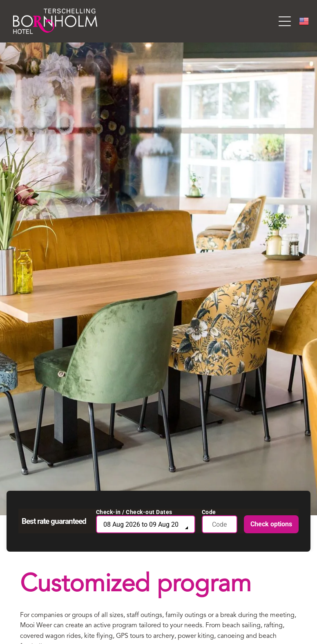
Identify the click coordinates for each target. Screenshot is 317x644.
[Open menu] (285, 21)
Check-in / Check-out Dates (134, 512)
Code (209, 512)
